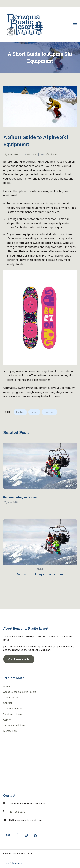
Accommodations (13, 709)
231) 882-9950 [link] (17, 812)
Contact (8, 703)
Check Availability (19, 659)
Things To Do (11, 697)
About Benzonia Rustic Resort (20, 692)
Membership (10, 731)
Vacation (31, 154)
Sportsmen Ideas (13, 714)
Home (7, 686)
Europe (34, 412)
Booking (20, 412)
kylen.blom (50, 154)
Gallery (7, 720)
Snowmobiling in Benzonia (22, 497)
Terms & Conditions (14, 725)
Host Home (49, 412)
